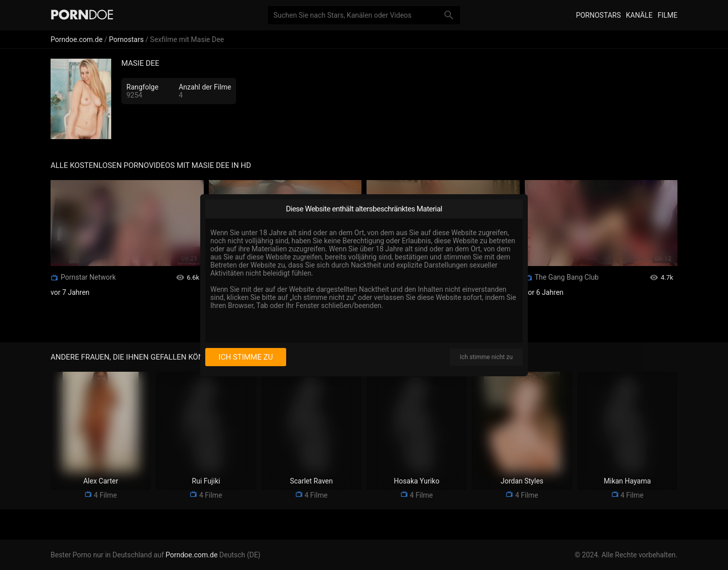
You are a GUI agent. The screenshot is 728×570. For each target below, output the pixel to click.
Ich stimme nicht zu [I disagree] (486, 357)
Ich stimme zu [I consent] (245, 357)
